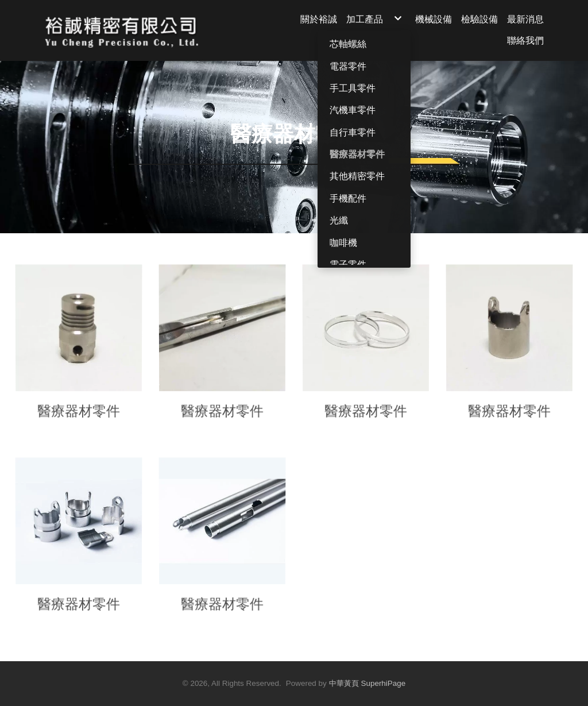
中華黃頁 (344, 683)
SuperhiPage (384, 683)
